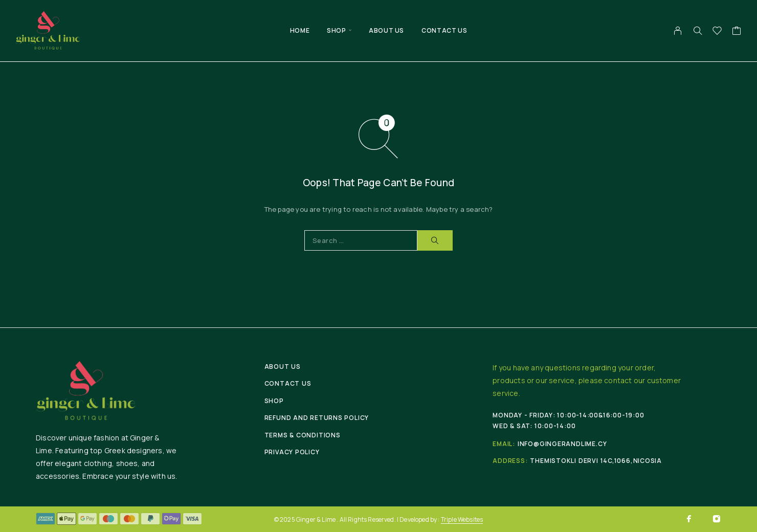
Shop (336, 30)
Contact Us (444, 30)
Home (300, 30)
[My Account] (678, 31)
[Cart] (737, 32)
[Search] (698, 31)
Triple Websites (462, 519)
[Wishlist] (717, 32)
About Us (386, 30)
